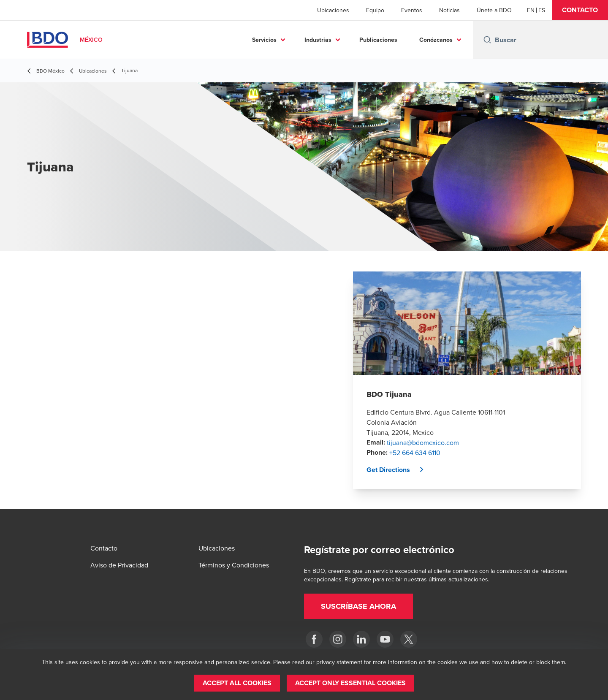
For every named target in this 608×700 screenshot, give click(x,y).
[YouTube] (385, 639)
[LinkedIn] (361, 639)
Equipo (375, 10)
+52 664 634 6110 (415, 453)
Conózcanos (436, 40)
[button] (580, 10)
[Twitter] (409, 639)
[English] (531, 10)
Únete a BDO (494, 10)
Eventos (412, 10)
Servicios (264, 40)
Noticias (449, 10)
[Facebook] (314, 639)
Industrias (318, 40)
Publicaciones (378, 40)
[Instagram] (338, 639)
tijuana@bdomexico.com (423, 442)
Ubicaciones (333, 10)
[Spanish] (542, 10)
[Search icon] (487, 40)
